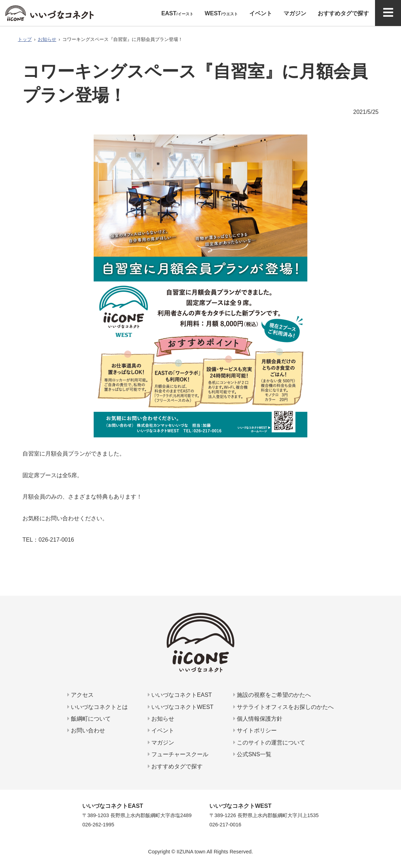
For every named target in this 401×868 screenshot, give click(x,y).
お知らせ (47, 39)
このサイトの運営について (269, 743)
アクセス (80, 695)
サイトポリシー (255, 730)
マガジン (161, 743)
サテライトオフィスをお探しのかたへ (283, 707)
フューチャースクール (178, 754)
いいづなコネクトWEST (181, 707)
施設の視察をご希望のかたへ (272, 695)
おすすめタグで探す (175, 766)
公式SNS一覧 (252, 754)
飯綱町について (89, 719)
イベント (161, 730)
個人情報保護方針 (258, 719)
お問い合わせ (86, 730)
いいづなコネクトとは (98, 707)
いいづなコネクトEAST (180, 695)
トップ (25, 39)
